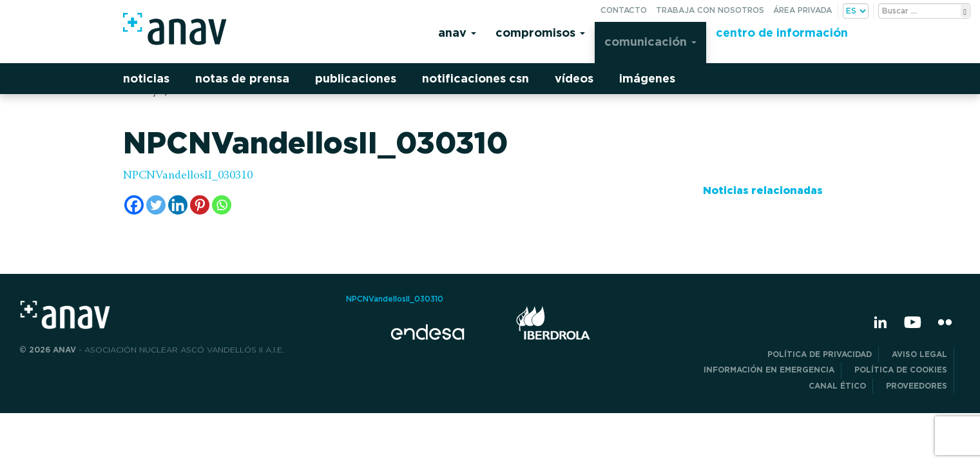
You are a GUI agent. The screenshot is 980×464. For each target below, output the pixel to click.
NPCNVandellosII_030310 (188, 176)
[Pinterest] (200, 205)
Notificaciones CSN (476, 78)
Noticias (146, 78)
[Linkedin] (178, 205)
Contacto (624, 10)
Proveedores (917, 386)
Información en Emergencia (769, 370)
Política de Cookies (901, 370)
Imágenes (647, 78)
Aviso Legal (919, 354)
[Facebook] (134, 205)
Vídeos (574, 78)
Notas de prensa (242, 78)
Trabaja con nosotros (710, 10)
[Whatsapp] (222, 205)
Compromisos (540, 33)
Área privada (802, 10)
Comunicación (650, 42)
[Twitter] (156, 205)
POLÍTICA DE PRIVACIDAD (820, 354)
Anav (457, 33)
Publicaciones (356, 78)
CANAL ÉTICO (837, 386)
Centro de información (782, 33)
